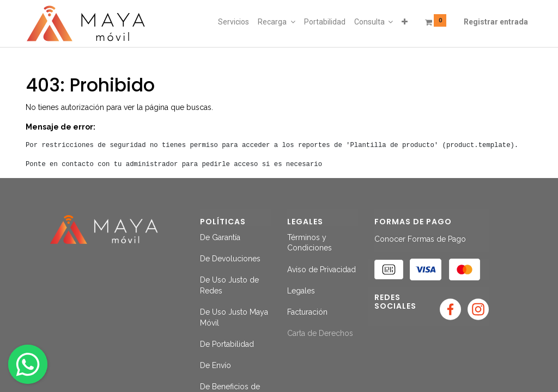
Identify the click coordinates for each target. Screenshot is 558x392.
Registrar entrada (496, 22)
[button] (405, 22)
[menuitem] (233, 22)
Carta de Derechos (320, 333)
